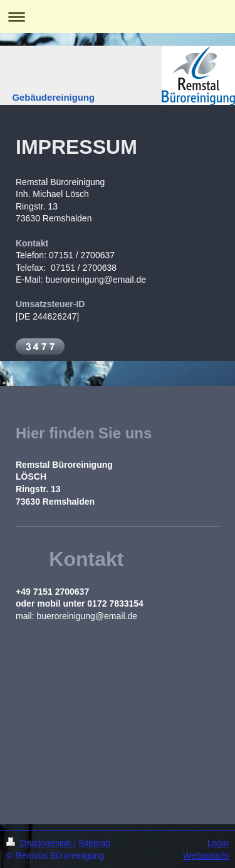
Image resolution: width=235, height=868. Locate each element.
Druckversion (40, 843)
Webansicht (206, 855)
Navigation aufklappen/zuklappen (118, 17)
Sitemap (94, 843)
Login (218, 843)
